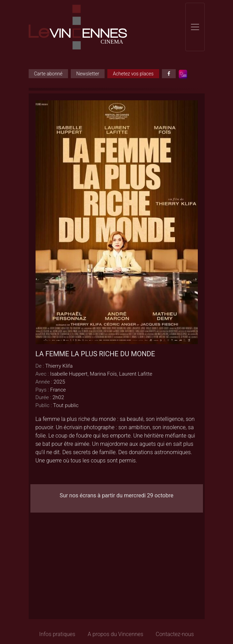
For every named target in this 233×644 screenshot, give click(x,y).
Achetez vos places (133, 74)
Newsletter (88, 74)
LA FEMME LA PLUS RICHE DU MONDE (95, 354)
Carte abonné (48, 74)
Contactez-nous (175, 634)
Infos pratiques (57, 634)
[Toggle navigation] (195, 27)
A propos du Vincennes (115, 634)
